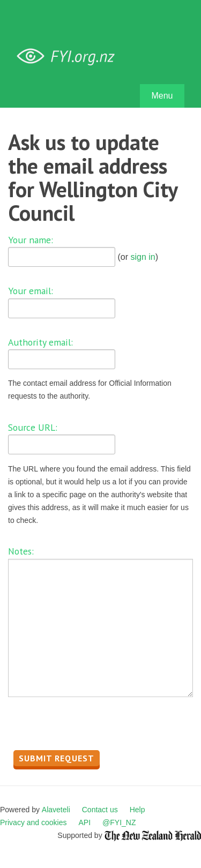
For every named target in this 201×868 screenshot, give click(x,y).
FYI (70, 57)
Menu (162, 96)
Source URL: (33, 427)
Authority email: (40, 342)
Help (137, 810)
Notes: (21, 551)
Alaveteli (56, 810)
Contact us (100, 810)
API (85, 822)
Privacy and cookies (33, 822)
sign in (143, 257)
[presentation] (90, 727)
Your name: (31, 240)
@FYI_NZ (119, 822)
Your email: (31, 291)
